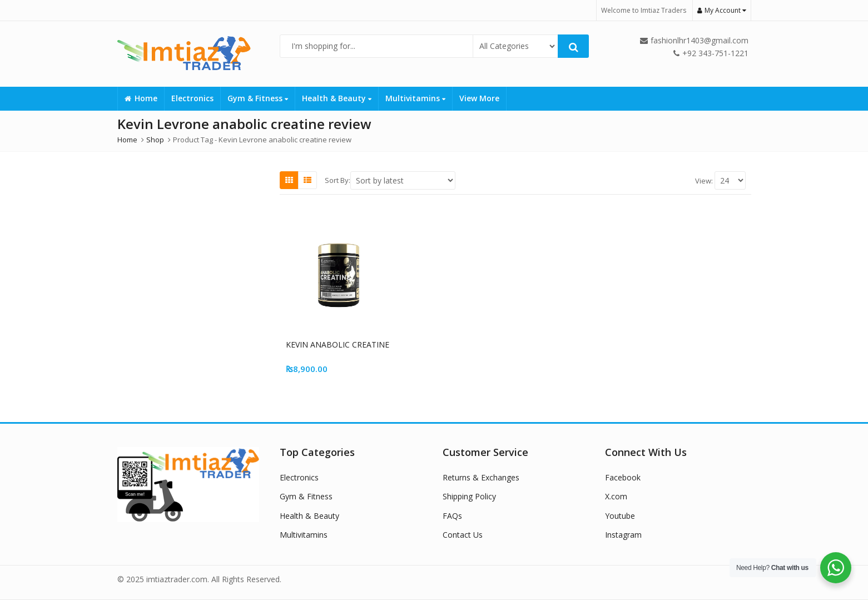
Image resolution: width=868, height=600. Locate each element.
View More (479, 98)
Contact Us (463, 535)
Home (141, 98)
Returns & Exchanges (481, 477)
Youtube (620, 516)
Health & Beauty (337, 98)
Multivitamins (415, 98)
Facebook (623, 477)
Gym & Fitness (258, 98)
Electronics (192, 98)
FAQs (452, 516)
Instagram (623, 535)
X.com (616, 496)
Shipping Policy (469, 496)
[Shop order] (403, 180)
